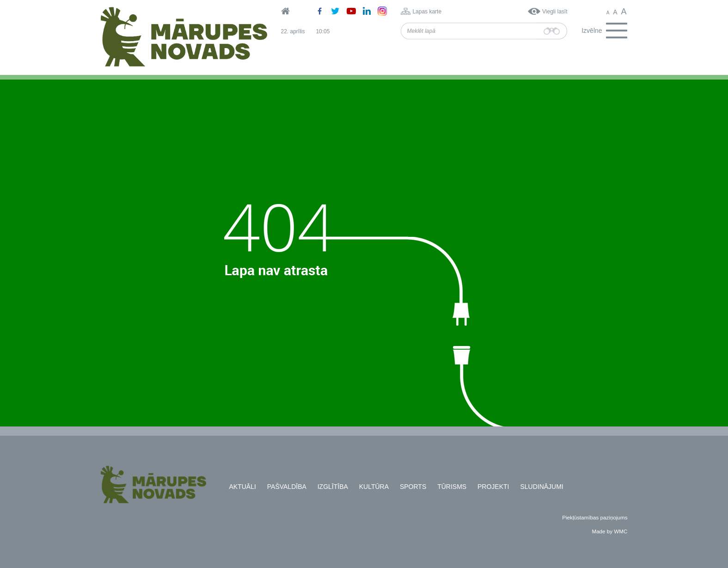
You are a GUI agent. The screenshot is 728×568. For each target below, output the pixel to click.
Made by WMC (609, 531)
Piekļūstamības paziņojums (595, 517)
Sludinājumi (541, 487)
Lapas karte (427, 12)
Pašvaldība (287, 487)
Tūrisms (452, 487)
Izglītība (333, 487)
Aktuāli (243, 487)
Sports (413, 487)
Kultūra (374, 487)
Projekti (493, 487)
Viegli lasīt (555, 12)
